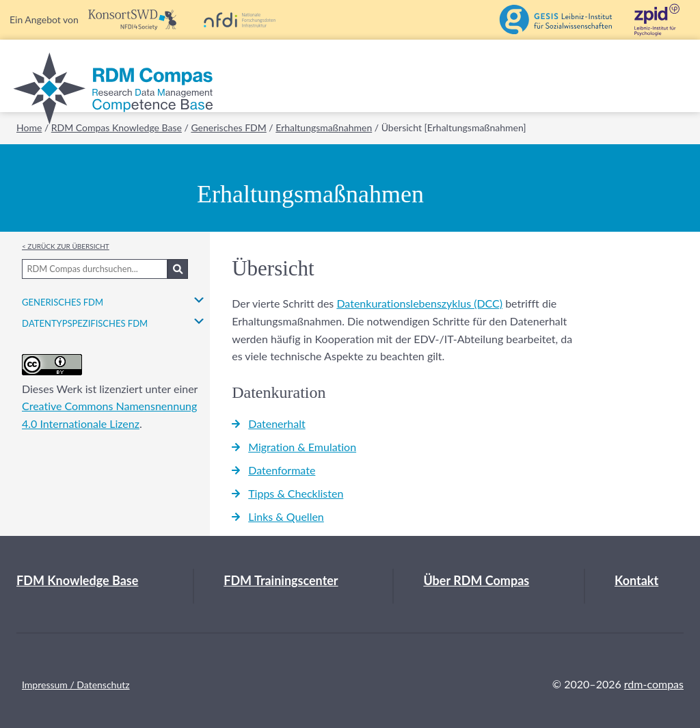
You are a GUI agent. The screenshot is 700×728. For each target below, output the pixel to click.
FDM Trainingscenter (281, 580)
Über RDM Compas (476, 580)
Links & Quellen (286, 516)
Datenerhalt (277, 423)
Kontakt (636, 580)
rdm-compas (654, 684)
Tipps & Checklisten (296, 493)
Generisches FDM (63, 300)
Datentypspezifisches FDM (85, 322)
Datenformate (282, 470)
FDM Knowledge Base (77, 580)
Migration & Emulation (302, 447)
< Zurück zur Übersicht (66, 245)
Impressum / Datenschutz (76, 685)
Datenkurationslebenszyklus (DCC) (419, 303)
